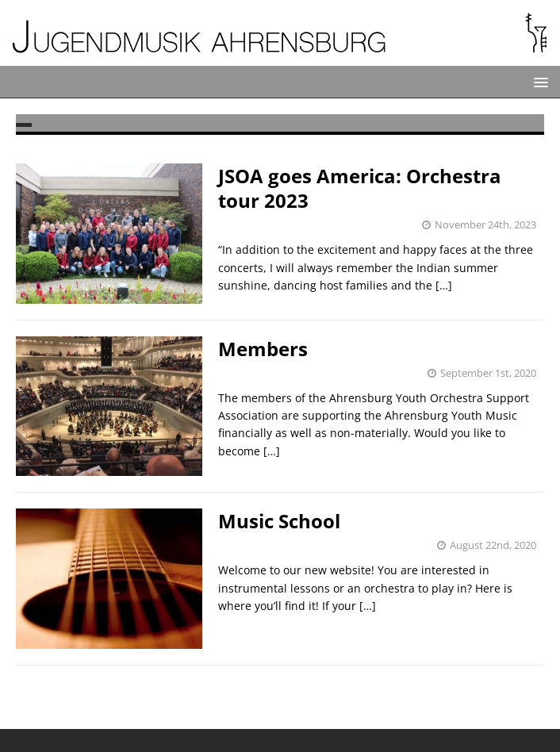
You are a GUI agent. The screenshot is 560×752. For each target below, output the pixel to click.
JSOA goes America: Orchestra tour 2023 (360, 188)
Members (263, 349)
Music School (279, 521)
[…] (444, 285)
